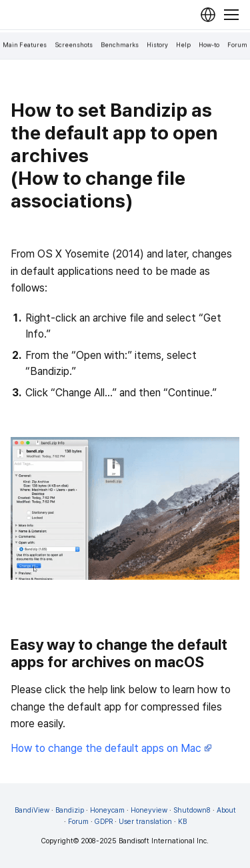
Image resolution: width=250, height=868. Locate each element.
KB (182, 822)
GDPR (104, 822)
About (226, 810)
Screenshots (74, 45)
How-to (209, 45)
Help (183, 45)
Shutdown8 (192, 810)
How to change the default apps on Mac (111, 748)
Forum (237, 45)
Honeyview (149, 810)
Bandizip (70, 810)
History (157, 45)
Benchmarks (120, 45)
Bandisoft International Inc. (164, 841)
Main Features (25, 45)
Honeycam (107, 810)
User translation (145, 822)
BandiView (32, 810)
